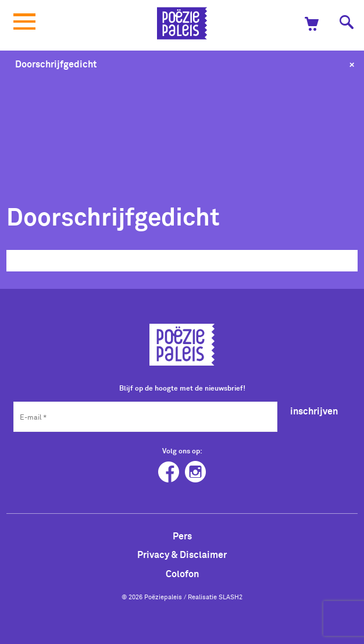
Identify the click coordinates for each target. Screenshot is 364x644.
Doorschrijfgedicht (56, 64)
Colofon (182, 574)
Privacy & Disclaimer (182, 554)
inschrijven (314, 411)
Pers (182, 536)
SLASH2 (231, 597)
